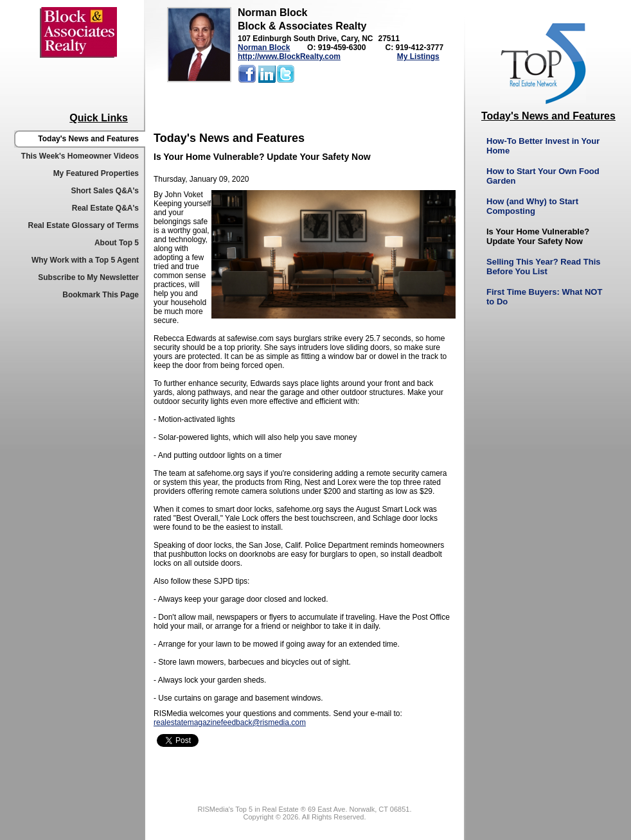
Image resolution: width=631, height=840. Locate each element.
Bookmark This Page (101, 295)
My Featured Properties (96, 173)
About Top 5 (117, 243)
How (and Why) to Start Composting (532, 206)
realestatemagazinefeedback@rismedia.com (230, 722)
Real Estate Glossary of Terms (83, 225)
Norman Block (264, 48)
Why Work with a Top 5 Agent (85, 260)
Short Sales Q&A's (105, 191)
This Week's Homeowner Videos (80, 156)
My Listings (418, 57)
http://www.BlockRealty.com (289, 57)
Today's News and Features (88, 139)
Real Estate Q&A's (105, 208)
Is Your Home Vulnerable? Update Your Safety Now (538, 236)
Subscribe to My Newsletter (88, 277)
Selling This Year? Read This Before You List (543, 267)
